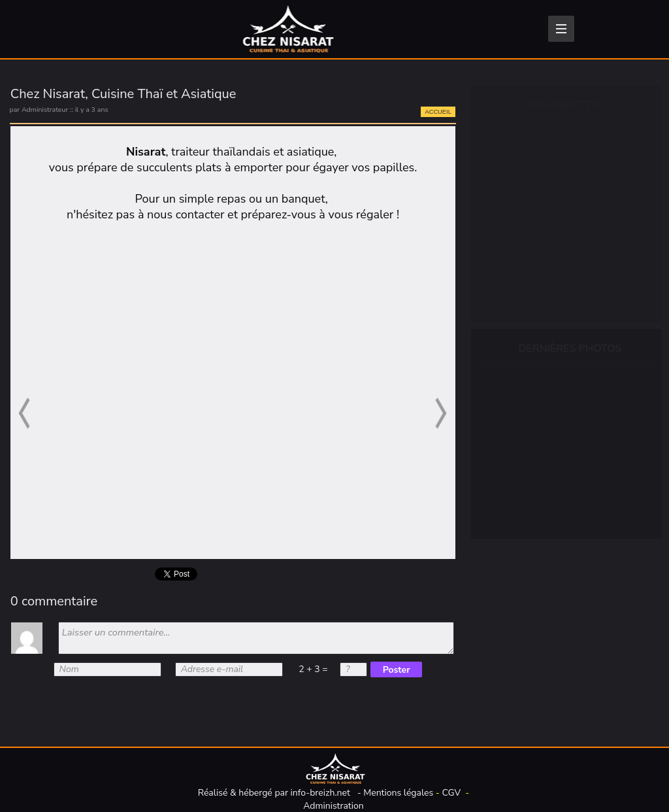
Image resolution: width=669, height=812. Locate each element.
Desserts (520, 263)
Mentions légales (398, 793)
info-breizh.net (320, 793)
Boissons (520, 143)
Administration (334, 806)
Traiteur (517, 294)
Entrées (517, 203)
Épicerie (518, 173)
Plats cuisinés (531, 233)
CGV (451, 793)
